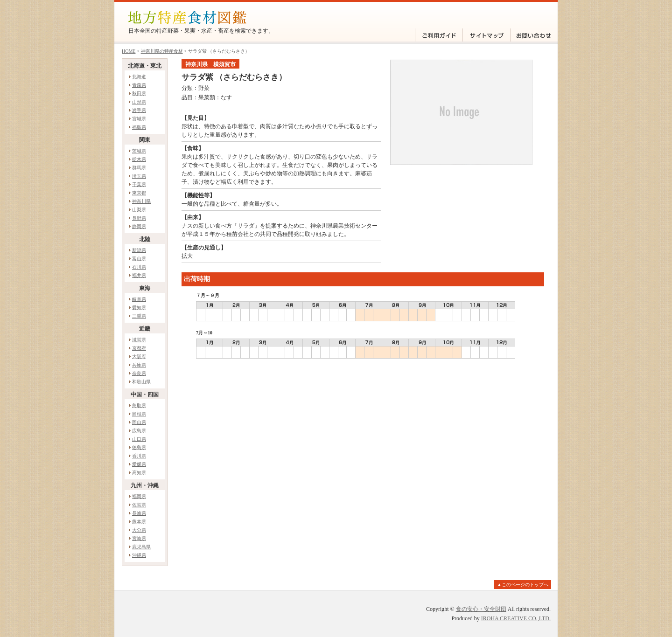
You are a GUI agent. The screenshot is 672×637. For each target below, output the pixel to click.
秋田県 (139, 93)
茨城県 (139, 151)
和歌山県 (141, 382)
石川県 (139, 267)
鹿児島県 (141, 547)
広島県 (139, 431)
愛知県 (139, 308)
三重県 (139, 316)
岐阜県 (139, 299)
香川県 (139, 456)
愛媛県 (139, 464)
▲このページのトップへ (523, 585)
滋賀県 (139, 340)
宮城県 (139, 119)
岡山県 (139, 422)
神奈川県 (141, 201)
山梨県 (139, 210)
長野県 (139, 218)
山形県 (139, 102)
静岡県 (139, 226)
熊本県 (139, 522)
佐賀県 (139, 505)
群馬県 (139, 168)
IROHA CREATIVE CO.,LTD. (516, 618)
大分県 (139, 530)
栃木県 (139, 159)
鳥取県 (139, 405)
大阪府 (139, 357)
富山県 (139, 259)
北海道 (139, 77)
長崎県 (139, 513)
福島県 (139, 127)
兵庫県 (139, 365)
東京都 (139, 193)
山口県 (139, 439)
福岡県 (139, 496)
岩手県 (139, 110)
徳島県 (139, 447)
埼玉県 (139, 176)
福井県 (139, 275)
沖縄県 (139, 555)
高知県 (139, 473)
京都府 (139, 348)
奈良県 (139, 373)
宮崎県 (139, 538)
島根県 (139, 414)
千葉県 (139, 184)
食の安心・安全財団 (481, 609)
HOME (129, 51)
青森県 (139, 85)
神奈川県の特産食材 (162, 51)
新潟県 (139, 250)
